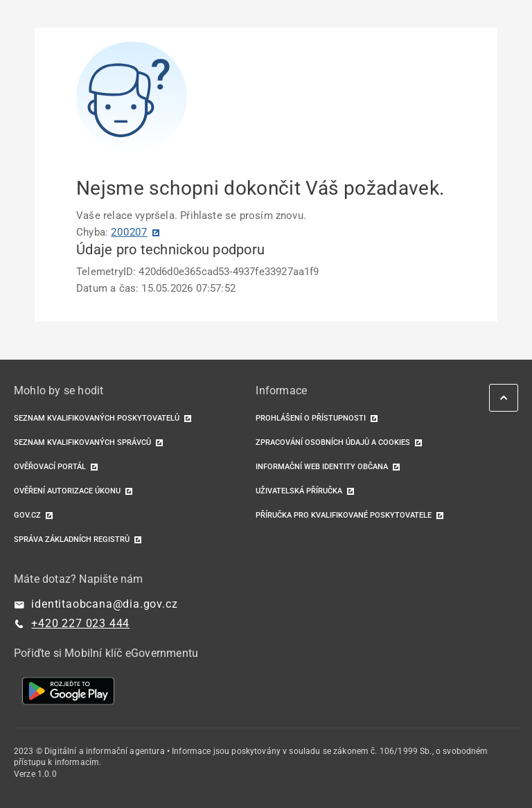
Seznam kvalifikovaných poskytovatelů (97, 418)
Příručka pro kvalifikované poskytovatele (344, 515)
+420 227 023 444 (80, 623)
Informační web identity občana (322, 467)
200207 (129, 232)
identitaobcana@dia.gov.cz (104, 604)
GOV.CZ (27, 515)
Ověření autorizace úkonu (67, 491)
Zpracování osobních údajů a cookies (333, 442)
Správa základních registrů (72, 539)
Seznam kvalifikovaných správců (82, 442)
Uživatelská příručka (299, 491)
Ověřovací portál (50, 467)
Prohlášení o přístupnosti (311, 418)
